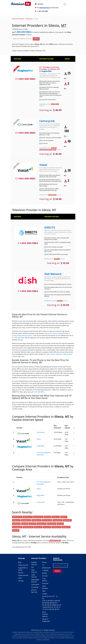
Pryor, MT (60, 524)
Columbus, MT (36, 520)
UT (44, 609)
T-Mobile (45, 570)
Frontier (45, 576)
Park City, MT (52, 524)
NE (48, 605)
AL (43, 596)
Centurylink (35, 585)
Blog (20, 562)
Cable (23, 356)
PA (50, 607)
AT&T (20, 578)
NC (43, 605)
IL (46, 601)
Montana (29, 19)
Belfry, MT (47, 517)
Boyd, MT (64, 517)
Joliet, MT (25, 524)
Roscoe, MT (47, 527)
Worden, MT (66, 527)
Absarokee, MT (17, 517)
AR (45, 596)
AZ (47, 596)
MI (46, 603)
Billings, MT (56, 517)
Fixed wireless (67, 354)
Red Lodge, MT (17, 527)
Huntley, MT (16, 524)
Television (59, 354)
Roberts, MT (38, 527)
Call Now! (39, 4)
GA (43, 599)
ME (43, 603)
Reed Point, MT (28, 527)
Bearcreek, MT (38, 517)
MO (51, 603)
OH (44, 607)
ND (46, 605)
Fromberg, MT (57, 520)
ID (45, 601)
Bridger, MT (16, 520)
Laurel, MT (32, 524)
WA (50, 609)
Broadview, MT (26, 520)
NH (51, 605)
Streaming (35, 587)
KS (50, 601)
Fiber (48, 354)
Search (36, 39)
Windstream (46, 568)
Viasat (43, 165)
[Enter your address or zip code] (22, 39)
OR (48, 607)
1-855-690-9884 (41, 11)
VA (46, 609)
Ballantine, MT (28, 517)
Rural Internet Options (45, 614)
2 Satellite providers (55, 541)
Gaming (21, 581)
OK (46, 607)
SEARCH (57, 571)
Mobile (45, 573)
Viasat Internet (23, 565)
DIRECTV (50, 228)
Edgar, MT (16, 530)
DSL (44, 354)
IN (48, 601)
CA (49, 596)
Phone (53, 354)
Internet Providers (18, 19)
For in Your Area (47, 8)
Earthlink (45, 583)
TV (43, 565)
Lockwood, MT (42, 524)
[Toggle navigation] (65, 4)
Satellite (15, 356)
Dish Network (53, 274)
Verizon (21, 573)
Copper (45, 594)
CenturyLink (47, 121)
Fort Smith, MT (47, 520)
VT (48, 609)
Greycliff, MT (67, 520)
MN (48, 603)
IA (43, 601)
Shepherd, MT (56, 527)
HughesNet (47, 71)
